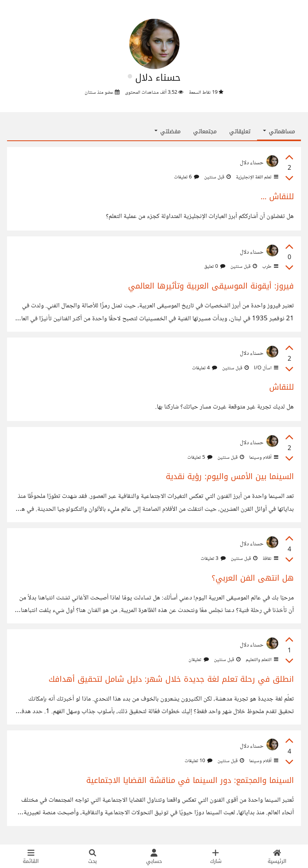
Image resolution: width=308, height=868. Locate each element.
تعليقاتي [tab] (240, 132)
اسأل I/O (265, 368)
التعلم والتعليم (261, 660)
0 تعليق (215, 267)
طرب (270, 267)
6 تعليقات (187, 177)
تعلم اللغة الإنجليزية (256, 177)
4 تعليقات (205, 368)
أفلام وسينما (263, 458)
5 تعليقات (200, 458)
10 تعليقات (198, 761)
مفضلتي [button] (168, 132)
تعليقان (199, 660)
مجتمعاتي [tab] (205, 132)
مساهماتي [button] (279, 132)
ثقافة (270, 559)
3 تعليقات (213, 559)
